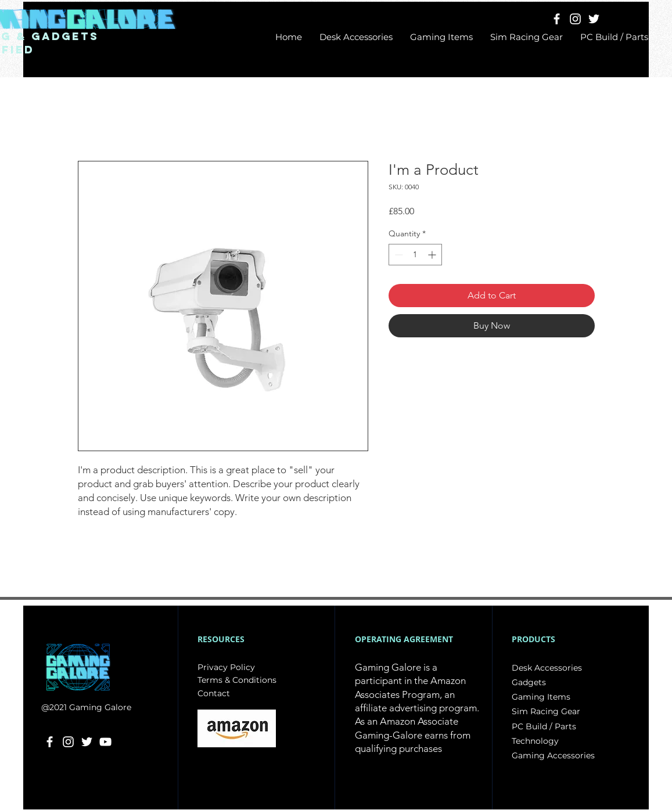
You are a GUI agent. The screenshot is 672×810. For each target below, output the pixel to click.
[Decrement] (398, 255)
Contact (214, 693)
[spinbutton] (415, 255)
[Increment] (433, 255)
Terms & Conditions (237, 680)
